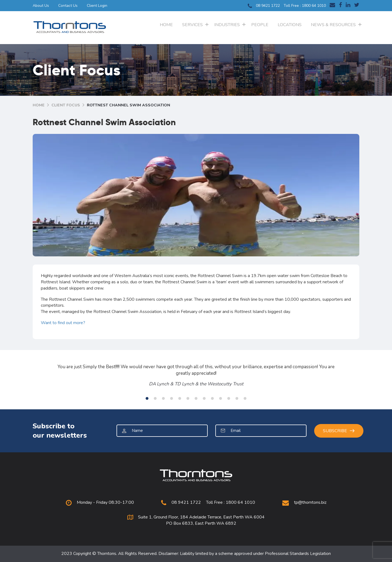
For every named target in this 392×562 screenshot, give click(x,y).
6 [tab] (188, 398)
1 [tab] (147, 398)
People (260, 25)
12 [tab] (237, 398)
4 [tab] (171, 398)
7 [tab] (196, 398)
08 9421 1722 (264, 6)
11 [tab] (229, 398)
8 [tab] (204, 398)
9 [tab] (212, 398)
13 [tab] (245, 398)
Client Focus (66, 105)
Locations (290, 25)
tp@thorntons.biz (310, 502)
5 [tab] (180, 398)
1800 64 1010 (314, 6)
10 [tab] (220, 398)
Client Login (97, 6)
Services (192, 25)
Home (166, 25)
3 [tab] (163, 398)
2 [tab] (155, 398)
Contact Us (68, 6)
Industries (227, 25)
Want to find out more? (63, 323)
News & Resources (333, 25)
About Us (41, 6)
